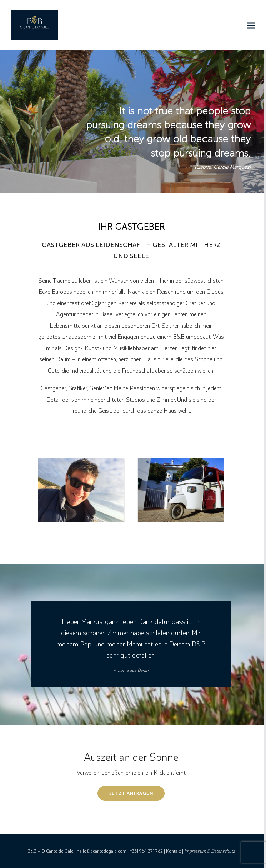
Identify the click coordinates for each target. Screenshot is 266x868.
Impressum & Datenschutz (210, 851)
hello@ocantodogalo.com (102, 851)
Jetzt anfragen (131, 793)
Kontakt (174, 851)
